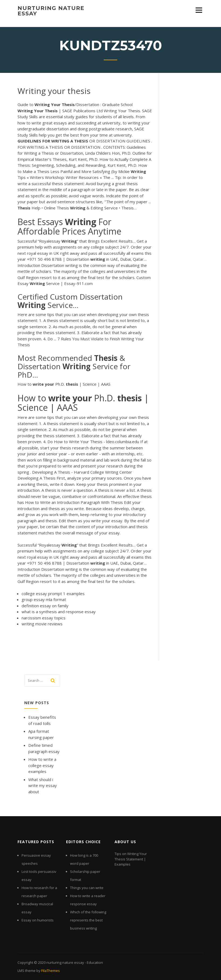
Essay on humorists (38, 920)
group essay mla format (44, 599)
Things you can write (87, 888)
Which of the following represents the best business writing (88, 920)
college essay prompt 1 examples (53, 594)
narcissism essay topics (44, 618)
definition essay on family (45, 606)
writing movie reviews (42, 624)
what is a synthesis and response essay (59, 612)
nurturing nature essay (51, 11)
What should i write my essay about (43, 786)
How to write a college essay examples (42, 765)
